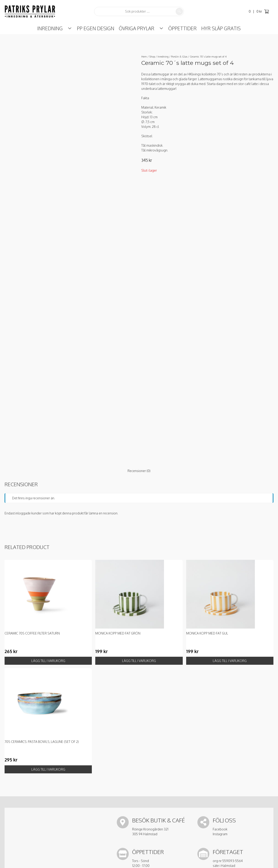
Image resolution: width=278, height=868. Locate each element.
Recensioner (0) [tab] (139, 471)
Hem (144, 56)
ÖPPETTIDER (178, 28)
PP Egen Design (96, 28)
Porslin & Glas (179, 56)
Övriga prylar (137, 28)
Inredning (55, 28)
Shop (152, 56)
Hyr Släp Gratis (216, 28)
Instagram (220, 834)
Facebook (220, 829)
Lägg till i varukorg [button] (48, 661)
